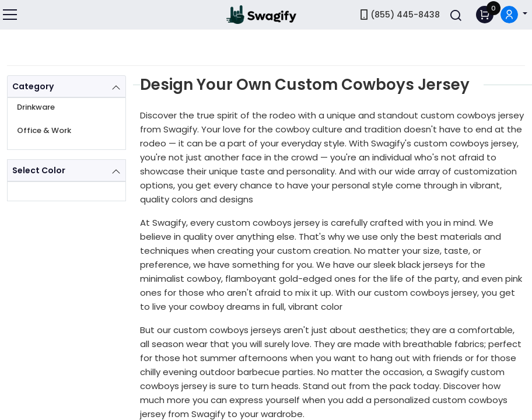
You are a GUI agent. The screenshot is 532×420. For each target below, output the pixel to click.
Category (33, 86)
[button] (514, 15)
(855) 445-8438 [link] (399, 15)
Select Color (39, 170)
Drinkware (36, 107)
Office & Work (44, 130)
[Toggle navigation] (10, 15)
